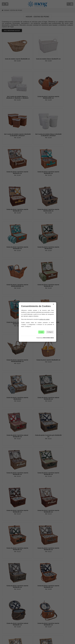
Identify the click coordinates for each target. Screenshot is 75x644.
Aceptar (41, 332)
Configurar (50, 332)
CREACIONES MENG (48, 338)
